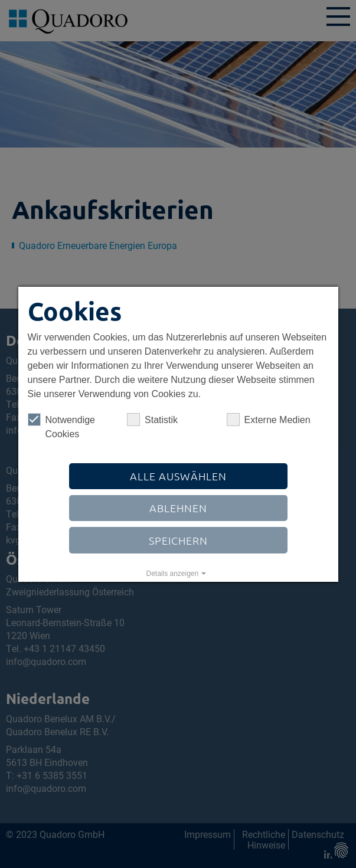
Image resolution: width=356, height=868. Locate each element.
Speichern (178, 540)
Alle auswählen (178, 476)
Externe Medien (268, 420)
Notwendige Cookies (61, 426)
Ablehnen (178, 508)
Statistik (152, 420)
